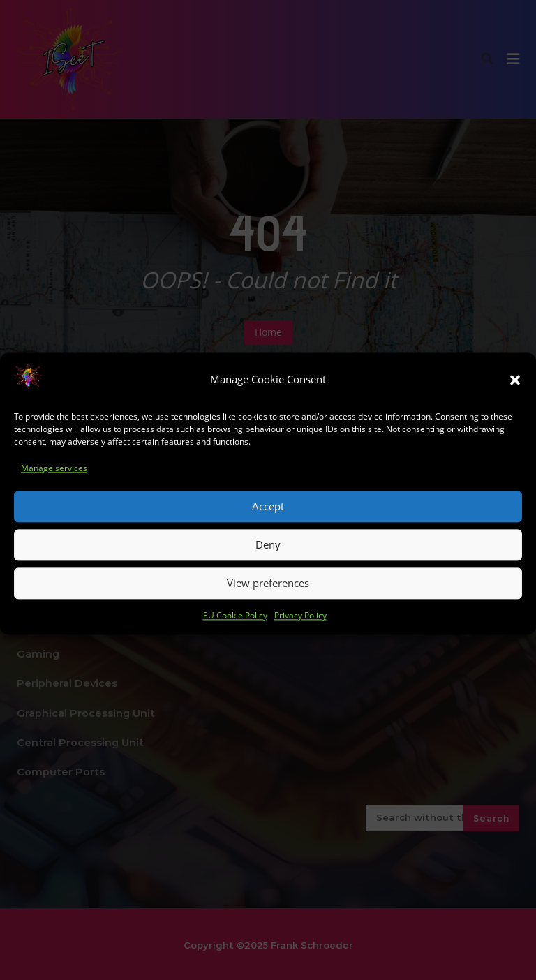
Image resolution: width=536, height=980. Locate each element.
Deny (268, 556)
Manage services (54, 480)
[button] (515, 392)
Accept (268, 518)
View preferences (268, 595)
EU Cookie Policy (235, 627)
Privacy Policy (300, 627)
